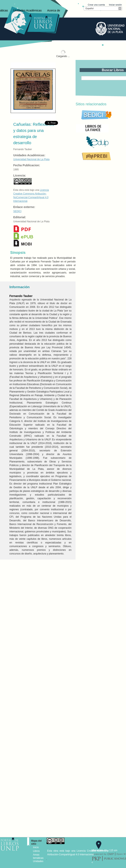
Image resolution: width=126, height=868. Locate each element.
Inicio (36, 847)
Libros (36, 851)
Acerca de (54, 10)
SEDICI (17, 211)
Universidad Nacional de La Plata (31, 159)
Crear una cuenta (96, 5)
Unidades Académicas (28, 10)
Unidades (38, 861)
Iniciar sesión (115, 5)
